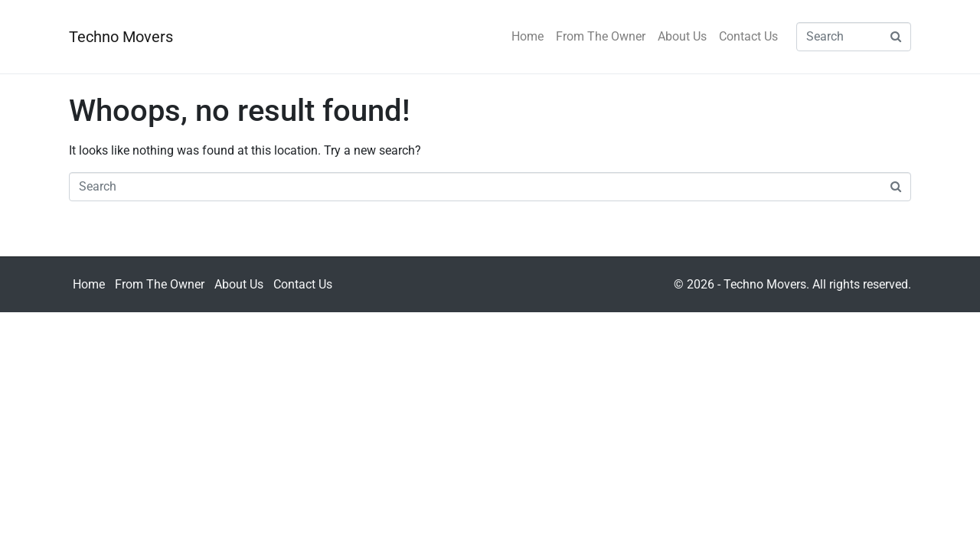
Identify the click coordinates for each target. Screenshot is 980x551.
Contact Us (748, 36)
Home (528, 36)
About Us (682, 36)
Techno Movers (121, 37)
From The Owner (601, 36)
